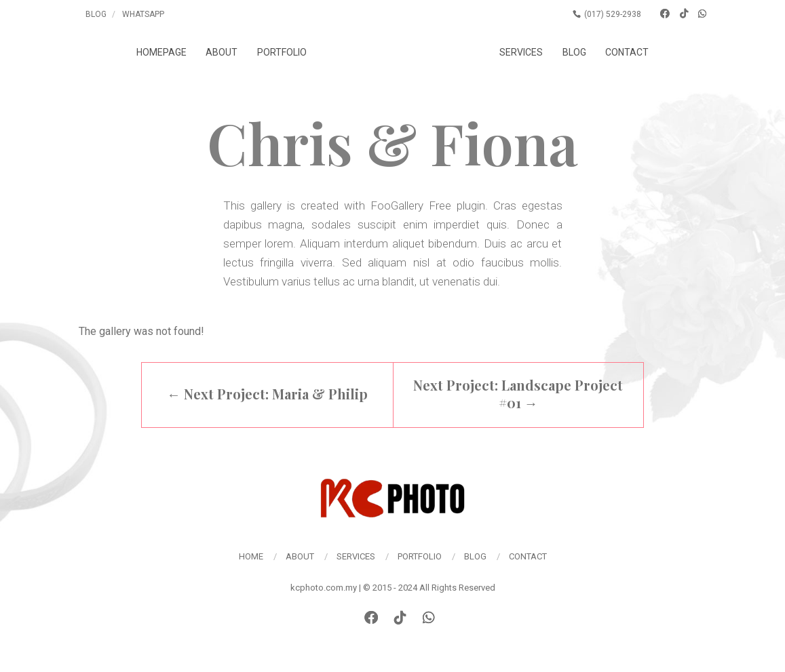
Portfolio (282, 52)
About (222, 52)
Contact (627, 52)
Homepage (161, 52)
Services (521, 52)
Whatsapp (143, 14)
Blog (96, 14)
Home (251, 556)
